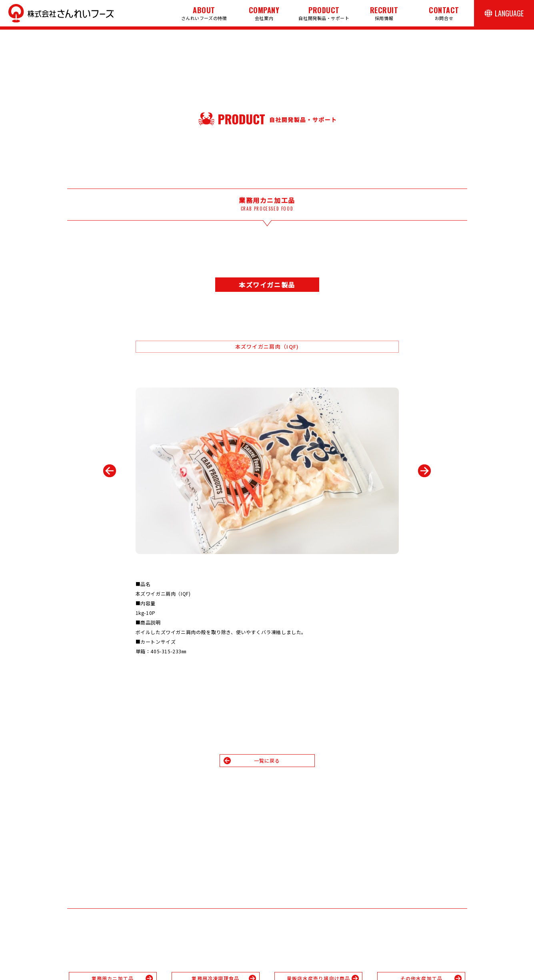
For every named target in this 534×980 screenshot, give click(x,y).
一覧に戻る (267, 760)
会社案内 (264, 13)
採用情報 (384, 13)
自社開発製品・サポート (324, 13)
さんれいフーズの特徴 (204, 13)
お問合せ (444, 13)
